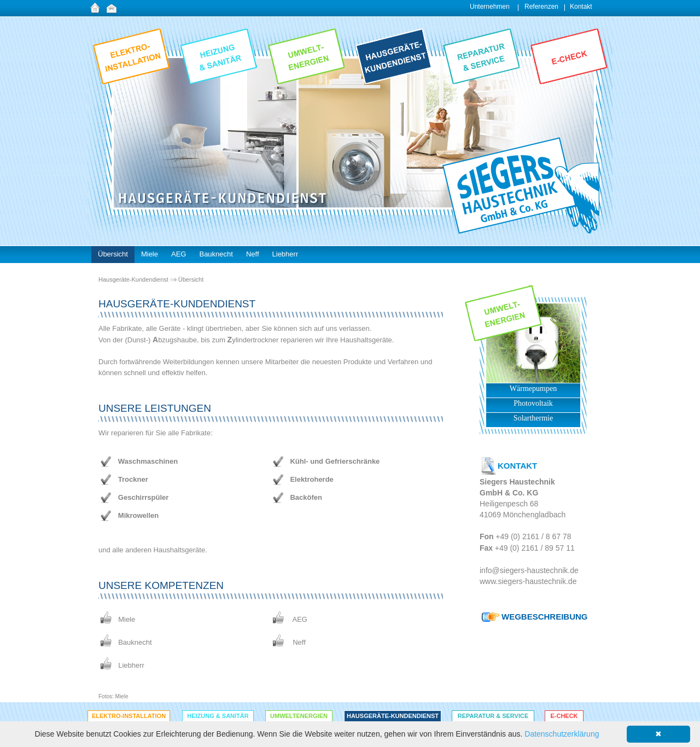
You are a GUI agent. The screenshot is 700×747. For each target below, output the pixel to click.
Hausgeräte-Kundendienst (133, 279)
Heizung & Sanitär (218, 716)
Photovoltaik (533, 403)
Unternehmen (490, 7)
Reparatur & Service (493, 716)
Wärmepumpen (533, 389)
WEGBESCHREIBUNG (545, 617)
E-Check (564, 716)
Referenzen (541, 7)
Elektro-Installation (129, 716)
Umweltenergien (299, 716)
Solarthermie (533, 418)
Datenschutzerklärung (562, 734)
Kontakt (581, 7)
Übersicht (191, 279)
